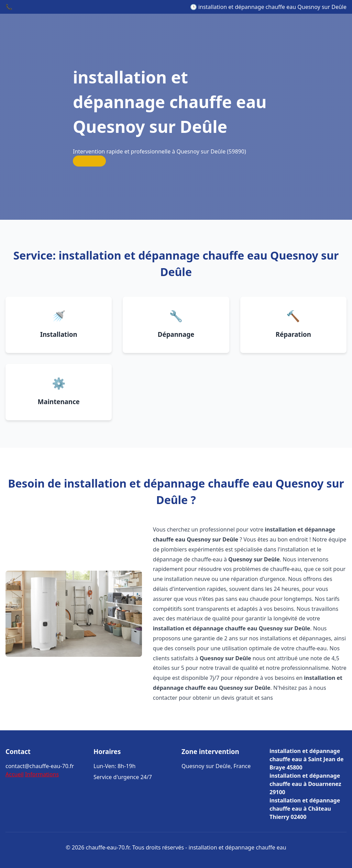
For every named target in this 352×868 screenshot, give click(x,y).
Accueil (15, 774)
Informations (42, 774)
